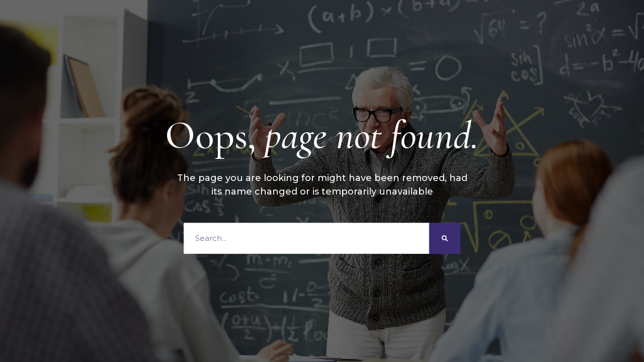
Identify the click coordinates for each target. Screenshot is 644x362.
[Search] (445, 238)
